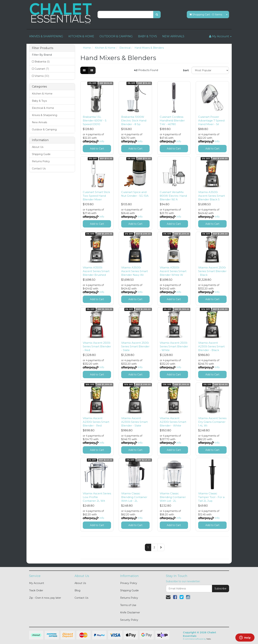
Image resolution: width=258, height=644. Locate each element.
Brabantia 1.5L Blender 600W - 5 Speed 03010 (95, 120)
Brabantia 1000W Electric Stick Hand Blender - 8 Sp (134, 120)
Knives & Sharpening (45, 115)
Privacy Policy (129, 583)
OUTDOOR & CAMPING (116, 36)
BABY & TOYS (148, 36)
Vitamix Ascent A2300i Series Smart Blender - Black (211, 346)
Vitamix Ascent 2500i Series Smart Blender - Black (212, 271)
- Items (206, 15)
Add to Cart (97, 149)
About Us (38, 147)
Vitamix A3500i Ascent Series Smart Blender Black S (212, 196)
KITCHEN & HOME (81, 36)
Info (102, 141)
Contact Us (39, 169)
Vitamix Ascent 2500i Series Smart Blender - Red (97, 346)
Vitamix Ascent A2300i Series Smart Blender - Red (96, 422)
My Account (37, 583)
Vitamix (42, 76)
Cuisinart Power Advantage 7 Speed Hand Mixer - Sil (211, 120)
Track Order (36, 590)
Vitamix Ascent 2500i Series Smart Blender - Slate (135, 346)
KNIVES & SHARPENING (46, 36)
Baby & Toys (39, 101)
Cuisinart (42, 69)
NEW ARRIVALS (173, 36)
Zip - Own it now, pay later (45, 598)
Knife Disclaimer (130, 612)
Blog (77, 590)
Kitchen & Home (42, 94)
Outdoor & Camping (44, 129)
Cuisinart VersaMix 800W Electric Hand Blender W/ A (173, 196)
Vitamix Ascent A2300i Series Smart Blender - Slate (134, 422)
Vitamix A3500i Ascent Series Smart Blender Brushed (96, 271)
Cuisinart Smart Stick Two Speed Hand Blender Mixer (96, 196)
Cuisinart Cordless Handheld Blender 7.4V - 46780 (172, 120)
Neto (209, 639)
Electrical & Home (43, 108)
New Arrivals (39, 122)
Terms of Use (128, 605)
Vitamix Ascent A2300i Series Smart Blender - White (173, 422)
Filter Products (43, 48)
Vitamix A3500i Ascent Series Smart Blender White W (173, 271)
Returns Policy (41, 161)
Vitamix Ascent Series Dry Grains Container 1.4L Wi (212, 422)
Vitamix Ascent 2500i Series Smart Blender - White (174, 346)
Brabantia (42, 62)
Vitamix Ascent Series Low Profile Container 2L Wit (97, 497)
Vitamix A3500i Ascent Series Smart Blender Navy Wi (135, 271)
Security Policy (129, 620)
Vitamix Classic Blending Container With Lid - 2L (134, 497)
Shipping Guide (41, 154)
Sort (186, 70)
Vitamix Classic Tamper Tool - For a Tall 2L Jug (211, 497)
